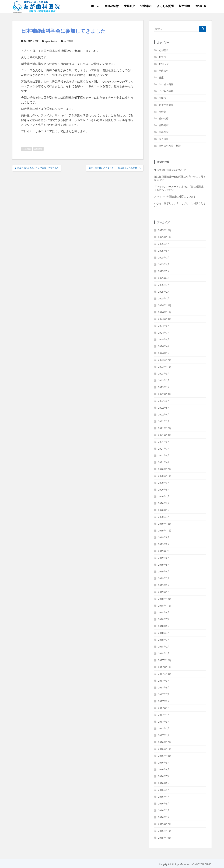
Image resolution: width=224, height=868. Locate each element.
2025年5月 (164, 271)
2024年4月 (164, 346)
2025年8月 (164, 251)
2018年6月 (164, 626)
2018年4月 (164, 633)
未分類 (162, 112)
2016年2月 (164, 810)
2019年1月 (164, 592)
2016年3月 (164, 804)
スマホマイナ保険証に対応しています (175, 196)
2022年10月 (165, 394)
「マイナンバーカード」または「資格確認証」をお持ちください (180, 188)
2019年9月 (164, 537)
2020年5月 (164, 510)
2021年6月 (164, 455)
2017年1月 (164, 735)
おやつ (162, 57)
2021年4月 (164, 462)
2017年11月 (165, 667)
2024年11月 (165, 312)
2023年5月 (164, 374)
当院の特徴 (112, 6)
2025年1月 (164, 298)
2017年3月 (164, 722)
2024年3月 (164, 353)
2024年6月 (164, 339)
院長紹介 (129, 6)
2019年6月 (164, 558)
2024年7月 (164, 333)
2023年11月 (165, 367)
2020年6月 (164, 503)
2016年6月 (164, 783)
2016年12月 (165, 742)
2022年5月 (164, 408)
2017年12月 (165, 660)
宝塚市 (162, 98)
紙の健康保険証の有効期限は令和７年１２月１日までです (180, 178)
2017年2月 (164, 728)
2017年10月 (165, 674)
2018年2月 (164, 647)
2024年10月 (165, 319)
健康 (161, 77)
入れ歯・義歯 (166, 84)
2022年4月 (164, 414)
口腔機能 (27, 149)
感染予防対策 (166, 105)
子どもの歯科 (166, 91)
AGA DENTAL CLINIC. (202, 864)
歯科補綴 (38, 149)
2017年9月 (164, 681)
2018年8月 (164, 612)
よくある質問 (165, 6)
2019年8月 (164, 544)
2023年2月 (164, 380)
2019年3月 (164, 578)
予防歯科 (164, 71)
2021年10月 (165, 435)
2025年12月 (165, 230)
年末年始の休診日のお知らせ (170, 170)
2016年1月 (164, 817)
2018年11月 (165, 606)
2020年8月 (164, 490)
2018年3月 (164, 640)
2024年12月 (165, 305)
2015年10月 (165, 838)
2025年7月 (164, 258)
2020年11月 (165, 476)
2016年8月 (164, 769)
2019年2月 (164, 585)
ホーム (95, 6)
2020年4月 (164, 517)
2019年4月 (164, 571)
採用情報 (184, 6)
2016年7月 (164, 776)
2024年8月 (164, 326)
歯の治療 (164, 118)
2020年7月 (164, 496)
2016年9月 (164, 763)
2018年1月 (164, 653)
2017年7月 (164, 694)
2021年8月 (164, 442)
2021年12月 (165, 428)
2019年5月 (164, 565)
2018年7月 (164, 619)
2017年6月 (164, 701)
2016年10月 (165, 756)
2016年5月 (164, 790)
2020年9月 (164, 483)
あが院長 (69, 41)
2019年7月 (164, 551)
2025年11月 (165, 237)
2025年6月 (164, 264)
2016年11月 (165, 749)
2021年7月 (164, 449)
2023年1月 (164, 387)
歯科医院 (164, 132)
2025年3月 (164, 285)
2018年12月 (165, 599)
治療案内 (146, 6)
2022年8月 (164, 401)
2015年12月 (165, 824)
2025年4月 (164, 278)
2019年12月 (165, 524)
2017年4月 (164, 715)
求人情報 (164, 139)
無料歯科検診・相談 (170, 146)
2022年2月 (164, 421)
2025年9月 (164, 244)
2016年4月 (164, 797)
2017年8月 (164, 687)
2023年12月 (165, 360)
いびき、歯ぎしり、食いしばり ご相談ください (180, 205)
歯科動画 (164, 125)
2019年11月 (165, 531)
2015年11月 (165, 831)
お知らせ (201, 6)
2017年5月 (164, 708)
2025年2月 (164, 292)
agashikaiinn (51, 41)
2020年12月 (165, 469)
